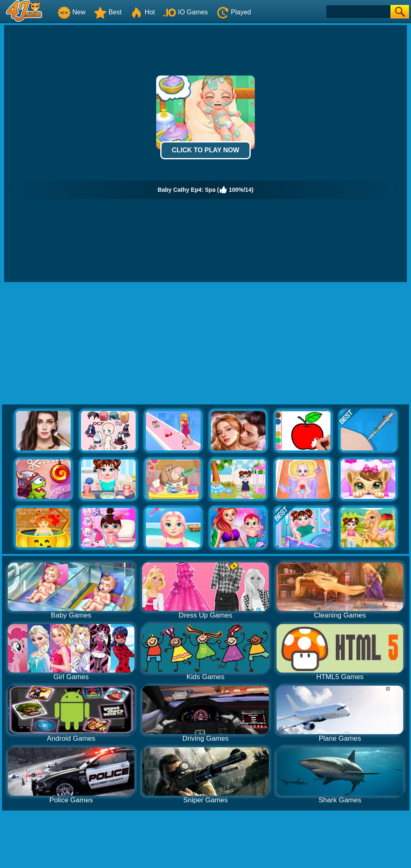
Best (108, 12)
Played (234, 12)
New (72, 12)
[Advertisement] (205, 344)
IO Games (186, 12)
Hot (142, 12)
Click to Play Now (205, 150)
